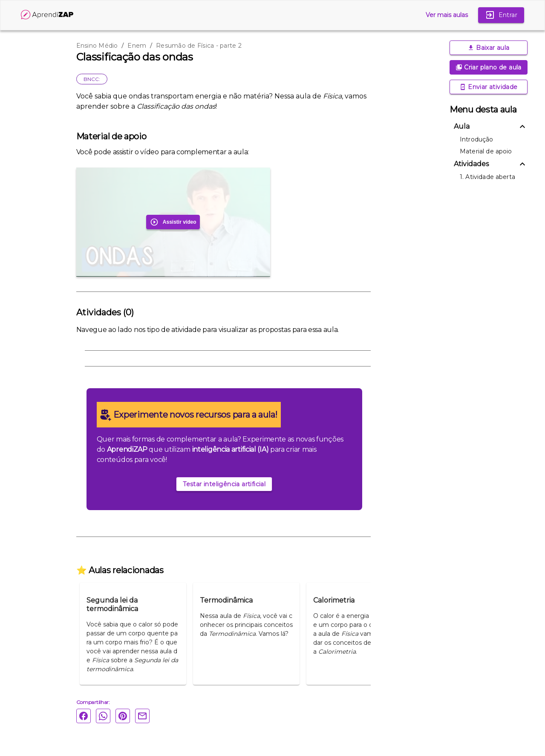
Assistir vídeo (173, 222)
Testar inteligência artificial (224, 484)
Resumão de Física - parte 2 (199, 46)
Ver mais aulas (447, 15)
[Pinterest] (125, 716)
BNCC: (92, 79)
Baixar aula (489, 48)
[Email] (145, 716)
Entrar (501, 15)
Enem (137, 46)
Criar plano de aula (489, 67)
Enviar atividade (489, 87)
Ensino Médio (97, 46)
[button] (489, 127)
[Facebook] (86, 716)
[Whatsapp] (106, 716)
